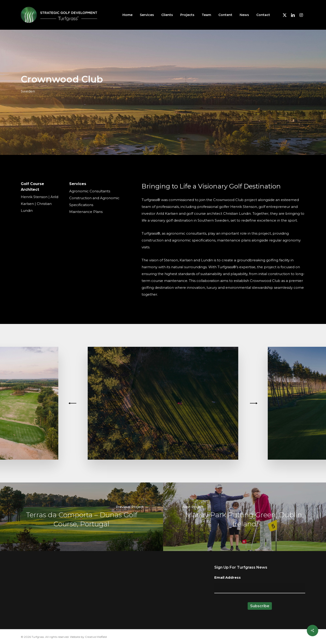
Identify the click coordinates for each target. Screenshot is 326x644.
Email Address (228, 577)
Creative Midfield (96, 637)
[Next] (253, 403)
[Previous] (73, 403)
